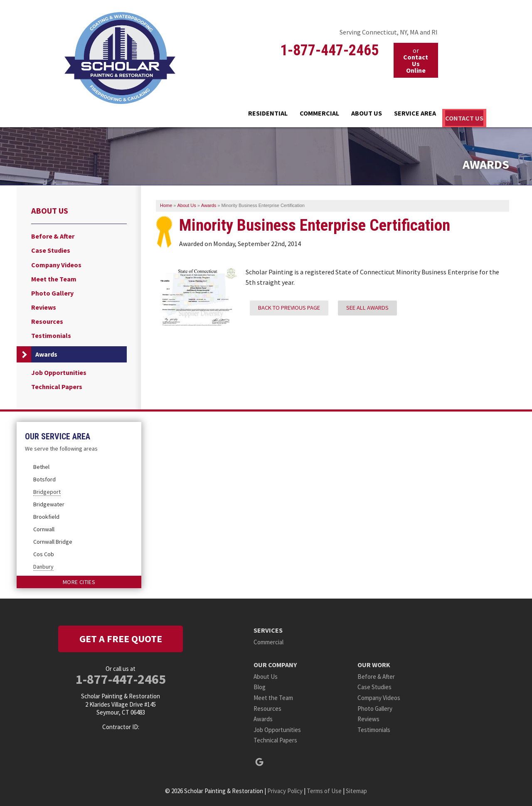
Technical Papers (57, 385)
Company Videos (56, 263)
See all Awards (367, 306)
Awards (46, 353)
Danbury (43, 565)
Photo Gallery (52, 292)
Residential (204, 115)
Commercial (268, 115)
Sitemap (356, 789)
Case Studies (51, 249)
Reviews (44, 306)
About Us (328, 115)
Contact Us (455, 115)
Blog (260, 686)
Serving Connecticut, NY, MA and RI (389, 32)
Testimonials (51, 334)
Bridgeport (47, 490)
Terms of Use (324, 789)
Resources (47, 320)
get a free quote (121, 637)
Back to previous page (289, 306)
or (416, 60)
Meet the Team (54, 277)
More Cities (79, 580)
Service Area (390, 115)
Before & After (53, 235)
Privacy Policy (285, 789)
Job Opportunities (59, 371)
